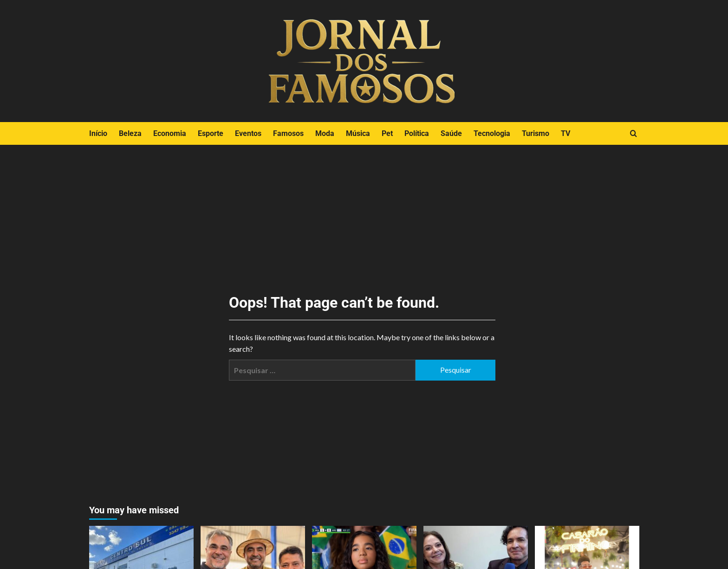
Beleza (130, 133)
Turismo (536, 133)
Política (417, 133)
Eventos (248, 133)
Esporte (211, 133)
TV (565, 133)
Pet (387, 133)
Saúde (451, 133)
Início (98, 133)
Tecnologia (492, 133)
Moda (325, 133)
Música (358, 133)
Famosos (288, 133)
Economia (170, 133)
